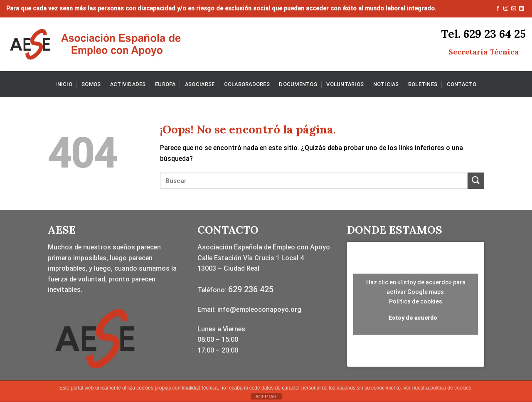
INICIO (64, 84)
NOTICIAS (386, 84)
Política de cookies (416, 301)
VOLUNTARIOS (345, 84)
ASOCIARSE (200, 84)
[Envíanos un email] (514, 9)
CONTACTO (462, 84)
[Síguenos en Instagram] (506, 9)
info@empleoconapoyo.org (259, 310)
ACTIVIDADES (128, 84)
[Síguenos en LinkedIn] (522, 9)
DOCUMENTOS (298, 84)
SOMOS (91, 84)
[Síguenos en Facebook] (498, 9)
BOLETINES (423, 84)
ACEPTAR (266, 397)
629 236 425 (251, 289)
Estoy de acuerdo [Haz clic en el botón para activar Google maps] (413, 318)
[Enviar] (476, 181)
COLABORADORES (247, 84)
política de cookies (451, 388)
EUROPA (165, 84)
